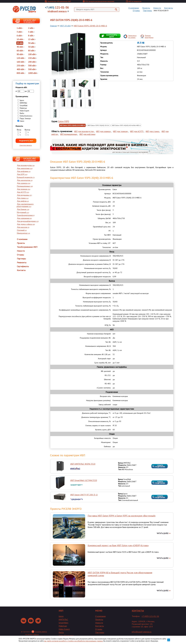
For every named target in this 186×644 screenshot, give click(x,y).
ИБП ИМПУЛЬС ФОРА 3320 (83, 464)
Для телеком (24, 189)
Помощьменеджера (149, 36)
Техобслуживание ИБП (27, 247)
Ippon (61, 616)
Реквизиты (22, 262)
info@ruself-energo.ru (57, 11)
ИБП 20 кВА (65, 26)
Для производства (26, 165)
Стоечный (22, 230)
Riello (61, 632)
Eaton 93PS (64, 121)
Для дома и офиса (26, 224)
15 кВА (32, 39)
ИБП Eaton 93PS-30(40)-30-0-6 (98, 125)
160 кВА (21, 62)
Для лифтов (23, 201)
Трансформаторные (26, 215)
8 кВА (31, 36)
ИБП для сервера (103, 131)
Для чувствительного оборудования (25, 205)
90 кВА (20, 54)
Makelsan (63, 626)
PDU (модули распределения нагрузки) (98, 1)
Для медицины (24, 195)
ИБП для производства (84, 131)
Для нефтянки (24, 171)
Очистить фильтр (26, 145)
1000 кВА (33, 73)
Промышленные (25, 186)
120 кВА (21, 58)
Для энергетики (25, 168)
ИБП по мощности (134, 1)
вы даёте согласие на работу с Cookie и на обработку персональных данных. (74, 641)
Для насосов (23, 227)
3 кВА (20, 32)
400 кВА (21, 69)
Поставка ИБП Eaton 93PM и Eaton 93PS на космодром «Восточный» (122, 516)
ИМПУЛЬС (63, 619)
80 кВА (32, 51)
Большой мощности (26, 177)
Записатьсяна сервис (132, 36)
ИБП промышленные (69, 134)
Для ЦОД (22, 174)
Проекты (146, 8)
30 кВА (32, 43)
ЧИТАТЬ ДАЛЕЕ (164, 533)
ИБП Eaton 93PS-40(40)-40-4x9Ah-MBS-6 (126, 125)
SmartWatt (63, 623)
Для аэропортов (25, 180)
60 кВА (20, 51)
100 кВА (32, 54)
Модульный (23, 212)
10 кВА (20, 39)
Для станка (23, 198)
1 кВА (20, 28)
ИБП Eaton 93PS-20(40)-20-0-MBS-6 (90, 26)
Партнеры (147, 10)
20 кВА (20, 43)
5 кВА (31, 32)
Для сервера (24, 183)
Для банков (23, 209)
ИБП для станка (152, 131)
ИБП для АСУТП (137, 131)
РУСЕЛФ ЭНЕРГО (41, 632)
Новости (157, 8)
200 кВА (32, 62)
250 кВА (21, 66)
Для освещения (24, 218)
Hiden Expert (64, 629)
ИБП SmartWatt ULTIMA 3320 (84, 480)
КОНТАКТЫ (138, 611)
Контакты (168, 8)
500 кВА (32, 69)
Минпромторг (23, 233)
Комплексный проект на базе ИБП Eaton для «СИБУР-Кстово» (118, 545)
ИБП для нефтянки (87, 134)
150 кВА (32, 58)
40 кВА (20, 47)
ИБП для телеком (120, 131)
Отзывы (136, 10)
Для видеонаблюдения (28, 221)
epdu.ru (36, 634)
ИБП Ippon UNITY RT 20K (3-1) (84, 495)
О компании (134, 8)
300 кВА (32, 66)
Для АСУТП (23, 192)
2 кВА (31, 28)
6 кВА (20, 36)
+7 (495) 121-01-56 (150, 616)
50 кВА (32, 47)
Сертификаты (23, 266)
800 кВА (21, 73)
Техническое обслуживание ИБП (58, 1)
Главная (53, 26)
